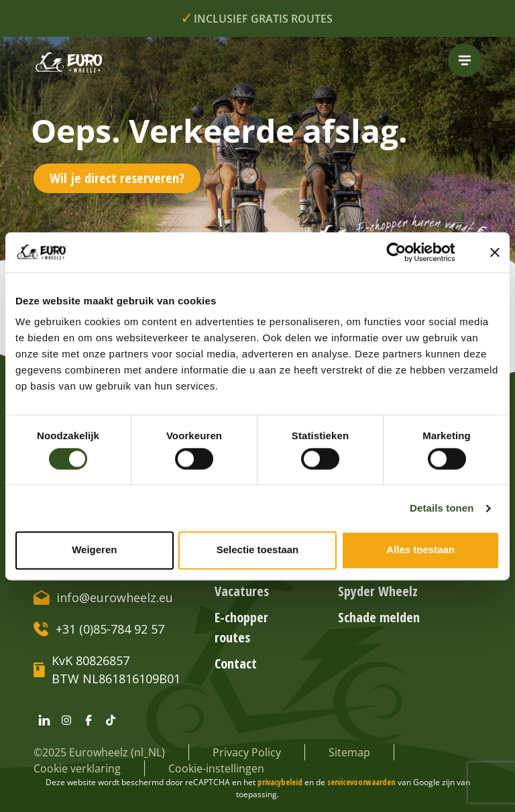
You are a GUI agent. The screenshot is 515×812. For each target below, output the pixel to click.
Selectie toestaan (258, 550)
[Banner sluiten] (495, 252)
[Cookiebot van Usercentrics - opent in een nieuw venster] (407, 252)
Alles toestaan (420, 550)
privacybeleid (281, 782)
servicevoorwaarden (362, 782)
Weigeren (94, 550)
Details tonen (442, 508)
